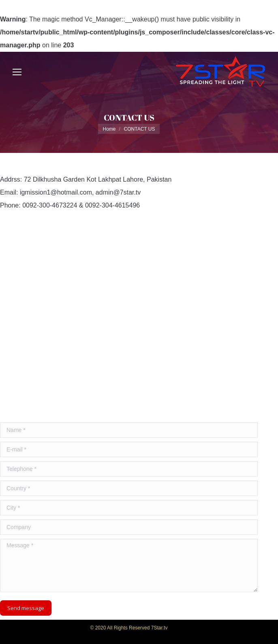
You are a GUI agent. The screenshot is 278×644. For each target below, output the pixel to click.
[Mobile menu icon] (17, 72)
